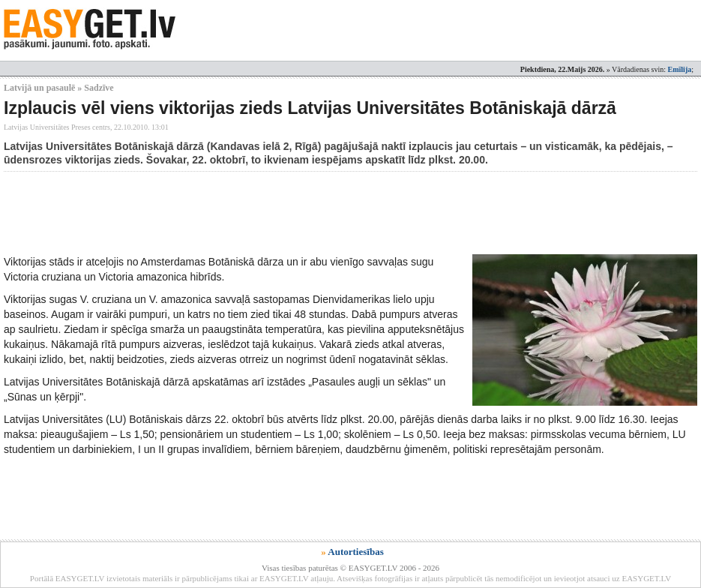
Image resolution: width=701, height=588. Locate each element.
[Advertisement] (277, 213)
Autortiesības (355, 552)
